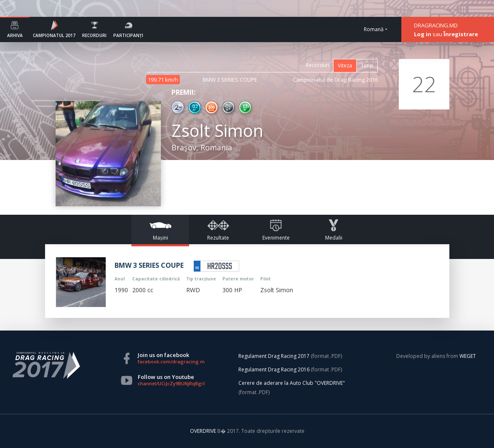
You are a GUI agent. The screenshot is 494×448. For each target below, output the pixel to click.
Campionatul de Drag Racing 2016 (335, 80)
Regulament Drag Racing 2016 (274, 369)
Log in (423, 34)
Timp (367, 65)
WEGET (468, 356)
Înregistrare (461, 34)
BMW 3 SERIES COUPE (230, 80)
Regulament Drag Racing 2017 (274, 356)
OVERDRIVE (204, 431)
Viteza (345, 65)
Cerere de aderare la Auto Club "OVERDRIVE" (292, 383)
